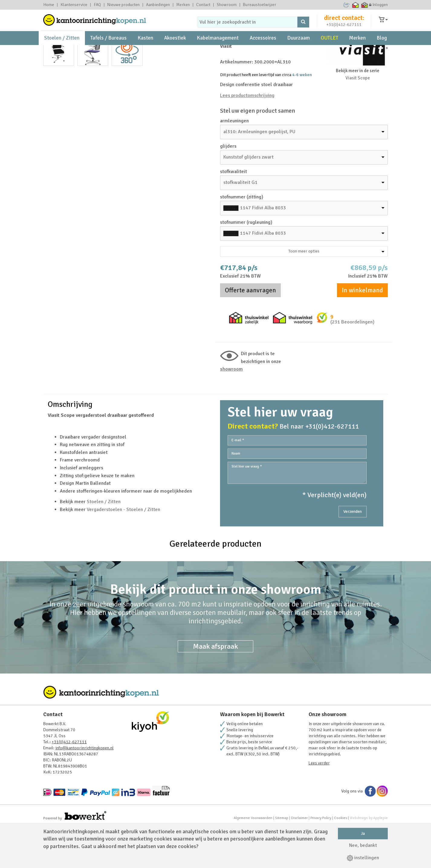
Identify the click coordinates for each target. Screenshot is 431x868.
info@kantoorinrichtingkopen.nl (84, 788)
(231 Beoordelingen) (352, 362)
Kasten (145, 48)
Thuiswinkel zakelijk (365, 5)
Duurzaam (298, 48)
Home (49, 5)
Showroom (227, 5)
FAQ (97, 5)
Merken (183, 5)
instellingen (363, 858)
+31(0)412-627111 (344, 29)
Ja (363, 833)
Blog (382, 48)
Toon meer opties (336, 292)
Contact (203, 5)
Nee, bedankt (363, 845)
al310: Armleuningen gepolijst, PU (259, 172)
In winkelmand (362, 331)
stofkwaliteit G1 (240, 223)
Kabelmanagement (218, 48)
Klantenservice (74, 5)
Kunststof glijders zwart (248, 198)
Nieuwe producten (123, 5)
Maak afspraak (215, 687)
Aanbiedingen (158, 5)
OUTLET (329, 48)
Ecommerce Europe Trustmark (347, 5)
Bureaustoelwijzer (260, 5)
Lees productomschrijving (247, 136)
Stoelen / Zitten (62, 48)
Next (203, 158)
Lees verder (319, 804)
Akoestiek (175, 48)
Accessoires (263, 48)
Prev (51, 158)
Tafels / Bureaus (109, 48)
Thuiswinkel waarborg (356, 5)
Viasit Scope (358, 118)
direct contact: (344, 22)
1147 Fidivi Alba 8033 (263, 248)
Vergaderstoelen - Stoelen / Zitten (123, 550)
